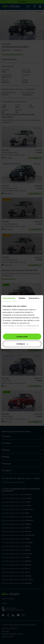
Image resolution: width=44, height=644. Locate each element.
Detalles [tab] (22, 298)
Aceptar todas (22, 336)
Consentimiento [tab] (9, 298)
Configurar (22, 344)
